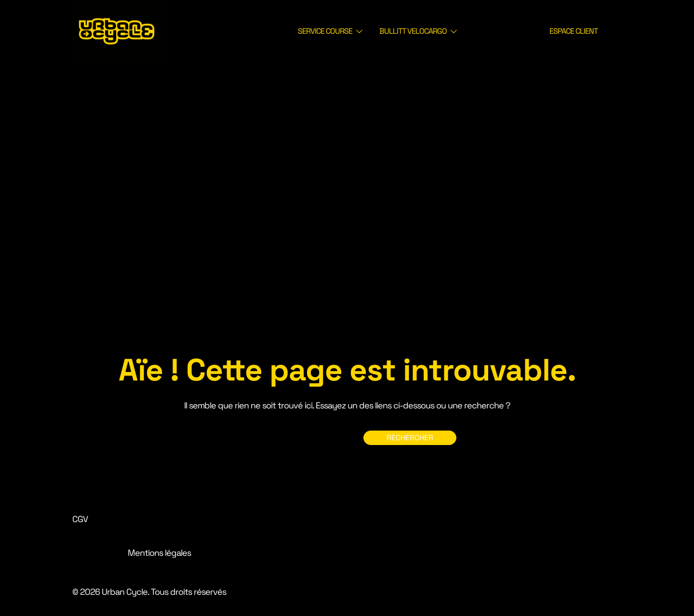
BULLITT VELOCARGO (413, 31)
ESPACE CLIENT (574, 31)
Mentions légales (159, 553)
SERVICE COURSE (325, 31)
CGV (80, 519)
